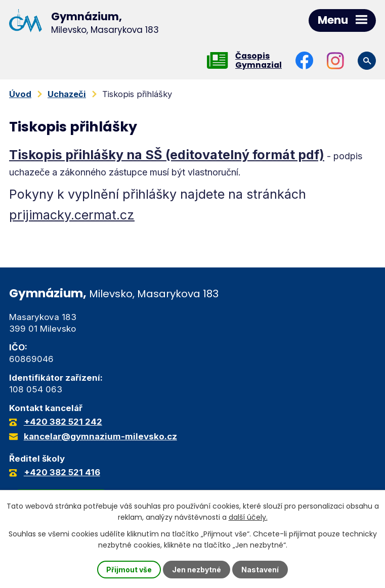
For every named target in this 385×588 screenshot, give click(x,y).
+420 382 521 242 (63, 422)
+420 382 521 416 (62, 472)
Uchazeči (67, 94)
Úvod (20, 94)
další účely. (248, 517)
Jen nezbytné (197, 570)
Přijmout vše (129, 570)
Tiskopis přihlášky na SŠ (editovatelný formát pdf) (167, 155)
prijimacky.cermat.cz (72, 215)
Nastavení (260, 570)
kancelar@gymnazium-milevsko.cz (100, 436)
